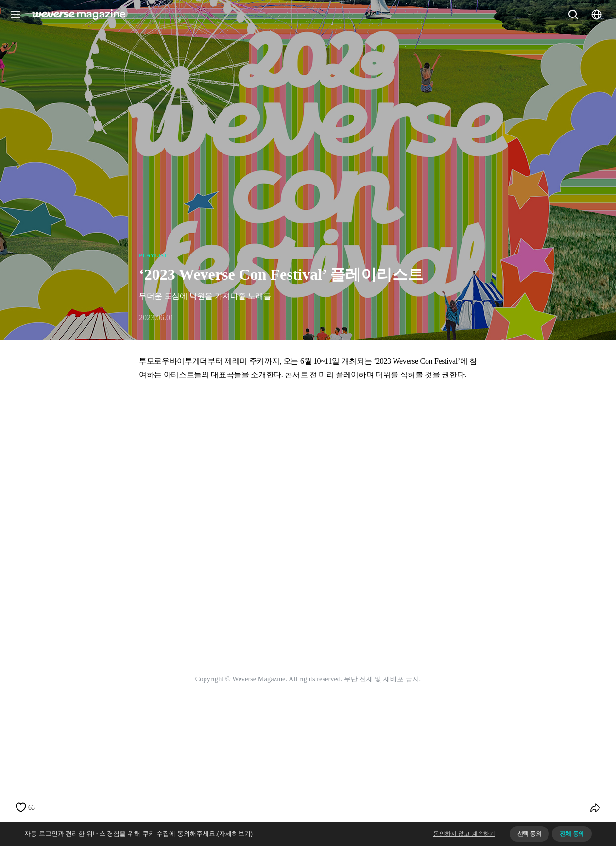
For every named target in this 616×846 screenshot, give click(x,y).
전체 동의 (572, 834)
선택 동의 (530, 834)
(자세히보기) (235, 834)
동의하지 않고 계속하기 (464, 834)
